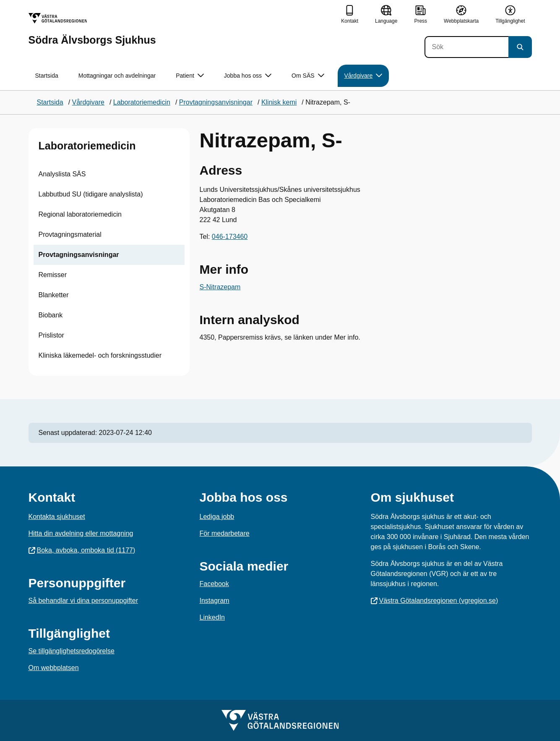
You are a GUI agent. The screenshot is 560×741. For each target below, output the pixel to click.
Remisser (53, 275)
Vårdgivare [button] (363, 76)
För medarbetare (225, 533)
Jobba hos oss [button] (248, 76)
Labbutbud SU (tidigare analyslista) (91, 194)
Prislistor (51, 335)
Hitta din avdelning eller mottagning (81, 533)
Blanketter (54, 295)
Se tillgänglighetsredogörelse (72, 651)
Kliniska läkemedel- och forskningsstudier (100, 355)
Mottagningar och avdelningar (117, 76)
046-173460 (230, 237)
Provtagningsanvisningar (79, 255)
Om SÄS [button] (308, 76)
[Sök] (466, 47)
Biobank (51, 315)
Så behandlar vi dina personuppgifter (83, 601)
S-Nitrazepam (220, 287)
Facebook (214, 584)
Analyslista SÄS (62, 174)
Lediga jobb (217, 517)
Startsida (47, 76)
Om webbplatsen (54, 668)
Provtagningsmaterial (70, 234)
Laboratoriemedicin (87, 146)
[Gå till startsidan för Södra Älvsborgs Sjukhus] (92, 29)
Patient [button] (190, 76)
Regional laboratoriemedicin (80, 214)
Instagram (215, 601)
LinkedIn (212, 617)
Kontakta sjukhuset (57, 517)
